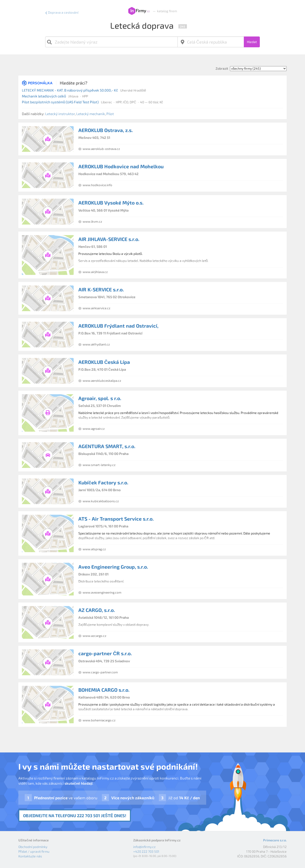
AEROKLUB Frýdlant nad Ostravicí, (118, 326)
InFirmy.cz (139, 11)
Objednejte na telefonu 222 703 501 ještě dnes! (75, 816)
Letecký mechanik (91, 114)
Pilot (110, 114)
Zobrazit (222, 68)
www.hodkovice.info (97, 185)
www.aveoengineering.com (102, 592)
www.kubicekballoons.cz (101, 501)
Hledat (252, 42)
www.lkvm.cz (92, 221)
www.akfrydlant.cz (96, 344)
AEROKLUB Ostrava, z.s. (106, 130)
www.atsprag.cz (94, 549)
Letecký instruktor (60, 114)
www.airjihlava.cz (95, 272)
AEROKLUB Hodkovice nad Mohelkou (121, 166)
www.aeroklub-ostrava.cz (101, 149)
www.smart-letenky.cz (99, 465)
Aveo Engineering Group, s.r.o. (113, 567)
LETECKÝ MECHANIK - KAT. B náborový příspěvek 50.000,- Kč (70, 90)
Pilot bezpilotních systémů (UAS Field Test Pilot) (60, 102)
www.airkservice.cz (96, 308)
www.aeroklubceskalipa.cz (102, 381)
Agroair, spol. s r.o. (100, 398)
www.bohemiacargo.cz (99, 720)
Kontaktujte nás (30, 856)
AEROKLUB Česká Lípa (104, 362)
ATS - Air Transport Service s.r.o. (116, 519)
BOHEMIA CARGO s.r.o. (104, 690)
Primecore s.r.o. (275, 840)
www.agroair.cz (94, 429)
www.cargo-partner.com (100, 672)
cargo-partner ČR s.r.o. (105, 653)
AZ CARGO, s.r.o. (97, 610)
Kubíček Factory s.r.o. (103, 482)
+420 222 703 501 (146, 851)
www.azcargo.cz (94, 636)
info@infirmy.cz (144, 847)
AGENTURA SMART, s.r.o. (107, 446)
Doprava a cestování (63, 12)
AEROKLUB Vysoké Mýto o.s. (111, 203)
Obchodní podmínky (33, 847)
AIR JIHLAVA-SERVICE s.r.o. (109, 239)
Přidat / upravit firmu (34, 851)
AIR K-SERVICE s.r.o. (101, 289)
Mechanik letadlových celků (44, 96)
